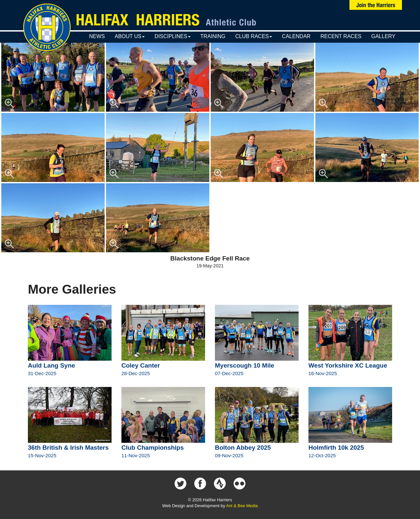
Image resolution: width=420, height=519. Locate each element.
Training (213, 36)
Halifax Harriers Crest (47, 27)
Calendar (296, 36)
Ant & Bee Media (242, 506)
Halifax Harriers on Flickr (240, 484)
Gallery (383, 36)
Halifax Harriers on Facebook (200, 484)
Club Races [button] (254, 36)
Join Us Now (376, 5)
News (97, 36)
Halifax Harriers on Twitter (180, 484)
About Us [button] (130, 36)
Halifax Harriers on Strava (220, 484)
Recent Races (341, 36)
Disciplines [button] (173, 36)
